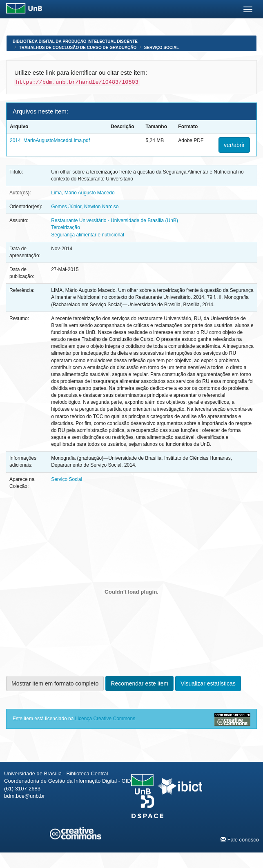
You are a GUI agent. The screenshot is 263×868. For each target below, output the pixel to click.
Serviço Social (162, 48)
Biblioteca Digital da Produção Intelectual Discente (75, 41)
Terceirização (66, 227)
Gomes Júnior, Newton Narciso (85, 207)
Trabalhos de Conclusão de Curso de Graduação (78, 48)
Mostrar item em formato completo (55, 683)
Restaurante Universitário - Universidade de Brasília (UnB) (115, 220)
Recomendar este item (139, 683)
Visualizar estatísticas (208, 683)
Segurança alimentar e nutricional (88, 235)
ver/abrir (234, 145)
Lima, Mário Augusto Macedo (83, 193)
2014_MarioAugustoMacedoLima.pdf (50, 140)
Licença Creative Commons (105, 719)
